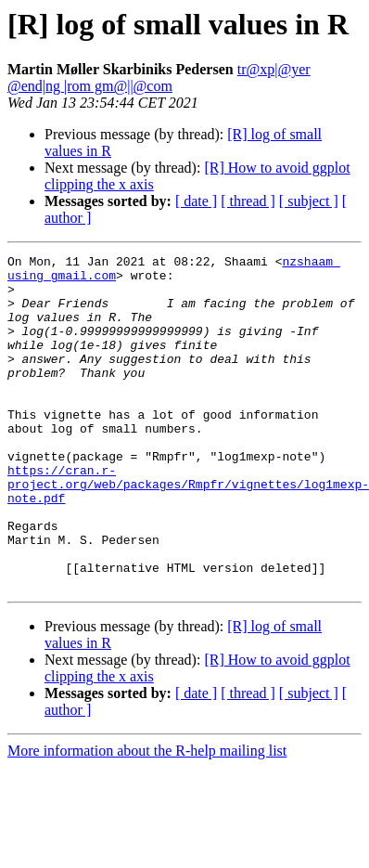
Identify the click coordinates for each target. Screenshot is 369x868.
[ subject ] (309, 201)
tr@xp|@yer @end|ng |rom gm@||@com (159, 78)
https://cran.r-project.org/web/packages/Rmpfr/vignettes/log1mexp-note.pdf (188, 531)
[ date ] (196, 201)
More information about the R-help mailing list (147, 817)
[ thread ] (248, 201)
